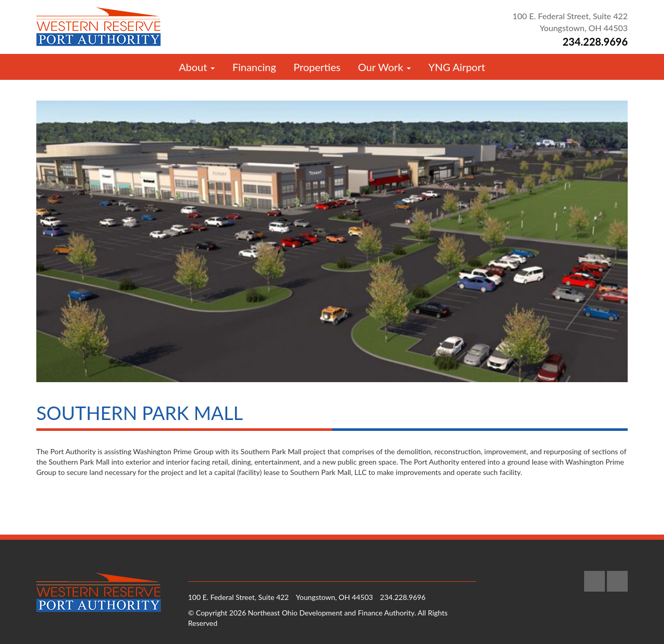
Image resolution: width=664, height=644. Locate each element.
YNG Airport (457, 67)
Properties (317, 67)
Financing (254, 67)
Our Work (384, 67)
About (197, 67)
